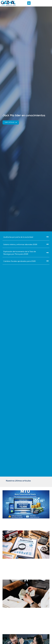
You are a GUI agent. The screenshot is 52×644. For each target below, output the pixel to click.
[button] (29, 3)
